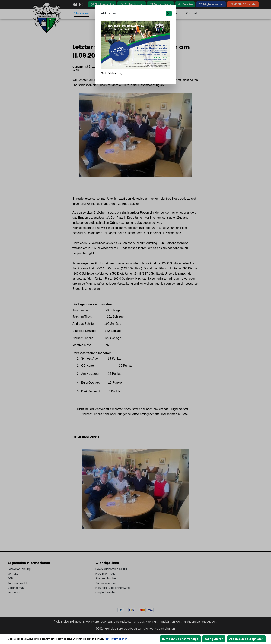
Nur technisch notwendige (180, 639)
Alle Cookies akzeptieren (246, 639)
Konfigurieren (214, 639)
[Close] (169, 14)
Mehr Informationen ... (117, 639)
